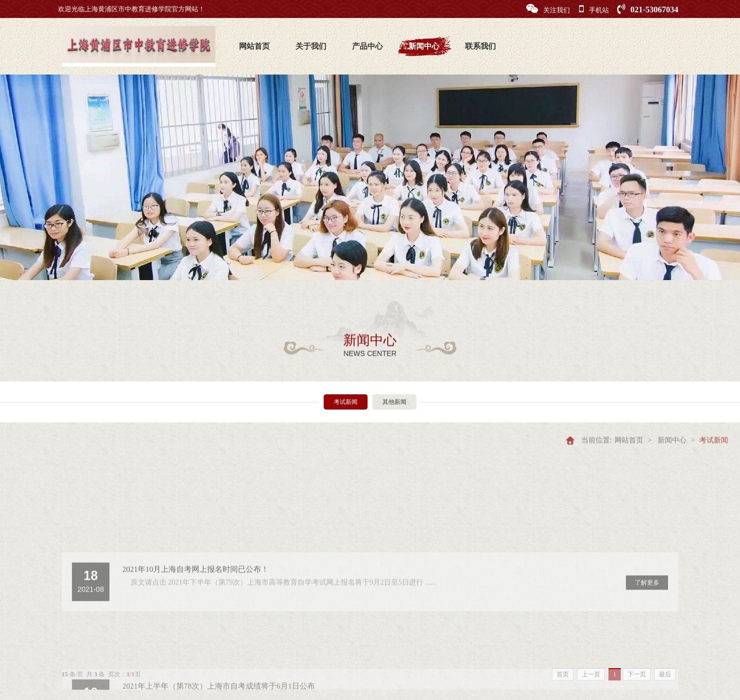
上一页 (591, 674)
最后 (665, 674)
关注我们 (548, 9)
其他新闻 (390, 402)
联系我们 (480, 46)
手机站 (594, 9)
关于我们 (311, 46)
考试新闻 (350, 402)
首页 (563, 674)
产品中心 (367, 46)
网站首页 (254, 46)
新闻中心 (424, 46)
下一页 (637, 674)
